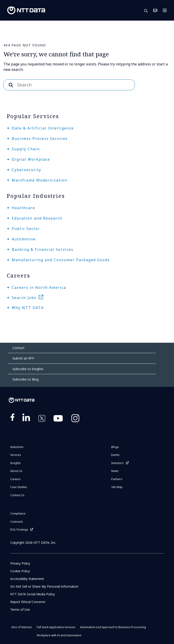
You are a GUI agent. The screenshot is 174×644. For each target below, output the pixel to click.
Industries (17, 447)
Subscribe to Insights (28, 369)
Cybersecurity (27, 170)
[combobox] (69, 85)
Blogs (115, 447)
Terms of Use (20, 609)
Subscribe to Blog (25, 379)
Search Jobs (24, 298)
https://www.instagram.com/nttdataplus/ (75, 419)
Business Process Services (40, 139)
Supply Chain (26, 149)
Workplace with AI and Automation (59, 635)
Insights (16, 463)
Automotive (24, 239)
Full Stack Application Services (56, 627)
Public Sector (26, 229)
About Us (16, 471)
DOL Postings (19, 530)
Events (115, 455)
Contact (18, 348)
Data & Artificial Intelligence (43, 128)
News (115, 471)
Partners (117, 479)
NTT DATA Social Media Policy (33, 594)
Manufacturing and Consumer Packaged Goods (61, 260)
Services (16, 455)
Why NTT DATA (28, 308)
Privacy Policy (20, 563)
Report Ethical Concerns (28, 602)
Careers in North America (39, 287)
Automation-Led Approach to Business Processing (113, 627)
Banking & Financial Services (43, 249)
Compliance (18, 514)
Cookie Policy (20, 571)
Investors (117, 463)
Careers (15, 479)
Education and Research (37, 218)
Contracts (17, 522)
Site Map (117, 487)
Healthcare (23, 208)
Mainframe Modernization (40, 180)
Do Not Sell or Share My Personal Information (45, 586)
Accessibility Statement (28, 579)
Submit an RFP (23, 358)
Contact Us (155, 10)
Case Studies (19, 487)
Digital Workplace (31, 159)
